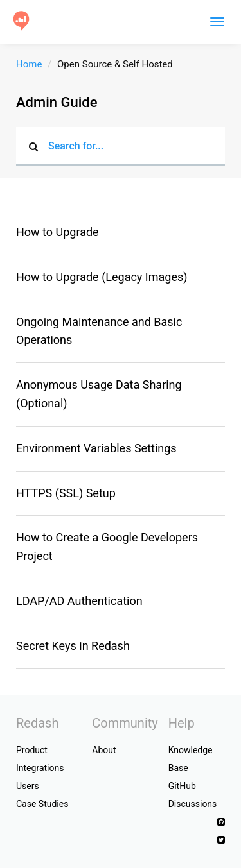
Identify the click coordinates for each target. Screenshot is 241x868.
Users (28, 786)
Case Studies (42, 804)
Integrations (40, 768)
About (104, 750)
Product (32, 750)
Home (29, 64)
